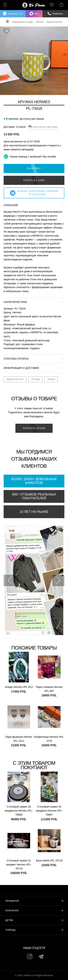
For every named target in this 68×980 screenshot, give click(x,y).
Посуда (35, 379)
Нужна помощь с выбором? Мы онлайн (30, 156)
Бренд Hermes (15, 379)
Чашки (51, 379)
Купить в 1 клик (34, 180)
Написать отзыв (34, 428)
